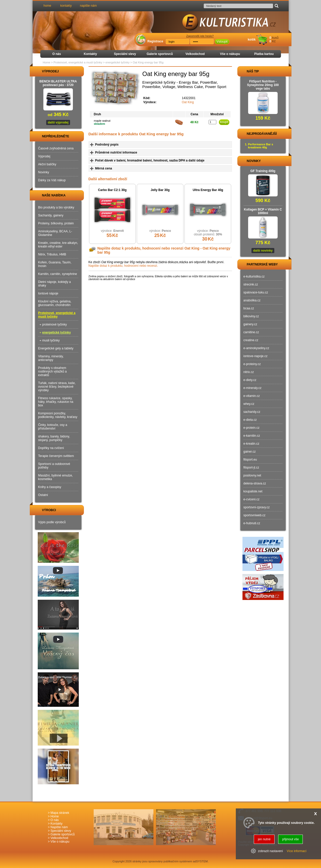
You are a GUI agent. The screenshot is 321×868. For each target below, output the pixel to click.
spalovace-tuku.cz (256, 292)
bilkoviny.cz (251, 316)
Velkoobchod (195, 54)
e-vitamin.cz (252, 396)
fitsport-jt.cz (251, 468)
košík (252, 40)
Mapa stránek (60, 813)
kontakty (66, 6)
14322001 (189, 98)
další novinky (263, 251)
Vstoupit (222, 42)
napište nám (88, 6)
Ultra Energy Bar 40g (208, 190)
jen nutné (264, 839)
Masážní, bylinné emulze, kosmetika (56, 477)
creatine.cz (251, 340)
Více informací (297, 851)
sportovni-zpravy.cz (257, 507)
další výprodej (58, 122)
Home (47, 62)
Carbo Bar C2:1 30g (112, 190)
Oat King (188, 102)
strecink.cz (251, 284)
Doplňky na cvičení (51, 448)
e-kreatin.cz (251, 444)
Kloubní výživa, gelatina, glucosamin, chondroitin (55, 303)
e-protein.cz (252, 428)
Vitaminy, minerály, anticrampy (51, 358)
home (47, 6)
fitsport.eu (250, 460)
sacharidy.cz (252, 412)
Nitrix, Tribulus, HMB (52, 254)
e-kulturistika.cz (254, 276)
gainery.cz (250, 324)
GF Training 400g (263, 171)
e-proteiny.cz (252, 364)
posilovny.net (252, 475)
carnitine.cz (251, 332)
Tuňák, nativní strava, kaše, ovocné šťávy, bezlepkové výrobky (57, 387)
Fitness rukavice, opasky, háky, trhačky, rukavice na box (56, 402)
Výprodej (44, 156)
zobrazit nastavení (270, 851)
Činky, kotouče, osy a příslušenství (53, 427)
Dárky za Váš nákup (52, 180)
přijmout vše (291, 839)
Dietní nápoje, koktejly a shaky (55, 284)
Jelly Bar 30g (160, 190)
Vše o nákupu (230, 54)
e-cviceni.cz (252, 499)
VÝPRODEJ (46, 71)
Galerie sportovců (160, 54)
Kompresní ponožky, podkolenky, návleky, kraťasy (58, 415)
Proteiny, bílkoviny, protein (56, 223)
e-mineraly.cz (252, 388)
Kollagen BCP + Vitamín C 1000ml (263, 211)
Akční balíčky (47, 164)
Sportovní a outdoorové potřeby (54, 466)
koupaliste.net (253, 491)
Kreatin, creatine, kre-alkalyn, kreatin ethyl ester (58, 245)
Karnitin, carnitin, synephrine (58, 274)
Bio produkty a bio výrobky (56, 207)
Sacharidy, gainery (51, 215)
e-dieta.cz (250, 420)
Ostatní (43, 495)
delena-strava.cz (255, 483)
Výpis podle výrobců (52, 522)
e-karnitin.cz (252, 436)
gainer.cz (250, 452)
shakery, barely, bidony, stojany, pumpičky (54, 438)
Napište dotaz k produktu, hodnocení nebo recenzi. (123, 266)
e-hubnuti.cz (252, 523)
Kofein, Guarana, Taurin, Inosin (55, 264)
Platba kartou (264, 54)
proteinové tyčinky (55, 325)
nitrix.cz (249, 372)
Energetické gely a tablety (56, 348)
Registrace (155, 41)
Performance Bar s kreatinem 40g (261, 146)
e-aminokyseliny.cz (256, 348)
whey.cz (249, 404)
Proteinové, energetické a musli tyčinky (57, 315)
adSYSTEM (200, 861)
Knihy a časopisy (50, 487)
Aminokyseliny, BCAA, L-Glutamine (55, 233)
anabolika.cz (252, 300)
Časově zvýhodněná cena (56, 148)
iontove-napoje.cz (256, 356)
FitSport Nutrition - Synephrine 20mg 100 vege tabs (263, 85)
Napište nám (59, 827)
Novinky (44, 172)
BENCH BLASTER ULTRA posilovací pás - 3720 (58, 83)
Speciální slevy (125, 54)
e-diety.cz (250, 380)
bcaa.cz (249, 308)
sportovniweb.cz (255, 515)
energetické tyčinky (57, 332)
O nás (57, 54)
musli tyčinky (51, 340)
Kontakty (90, 54)
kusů (275, 38)
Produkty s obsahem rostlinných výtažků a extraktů (52, 371)
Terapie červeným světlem (56, 456)
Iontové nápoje (48, 293)
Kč (274, 41)
